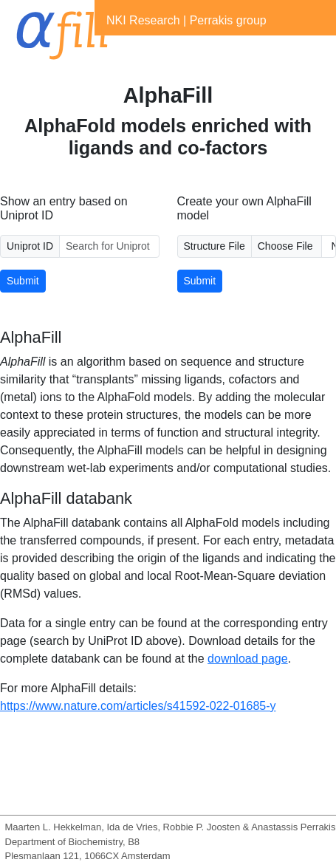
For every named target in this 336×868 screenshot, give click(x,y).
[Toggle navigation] (115, 50)
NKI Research (143, 20)
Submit (23, 281)
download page (248, 659)
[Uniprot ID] (109, 246)
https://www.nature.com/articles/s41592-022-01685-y (138, 706)
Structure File (215, 246)
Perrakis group (228, 20)
